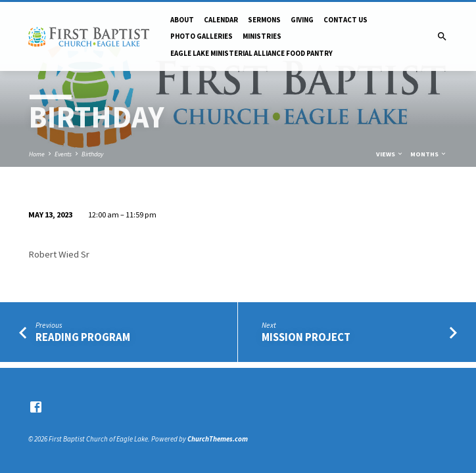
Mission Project (306, 337)
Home (37, 154)
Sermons (264, 20)
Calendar (221, 20)
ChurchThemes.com (218, 439)
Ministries (262, 36)
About (182, 20)
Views (390, 154)
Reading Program (83, 337)
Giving (302, 20)
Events (63, 154)
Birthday (92, 154)
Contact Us (345, 20)
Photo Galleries (202, 36)
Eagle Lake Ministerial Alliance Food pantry (251, 53)
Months (429, 154)
